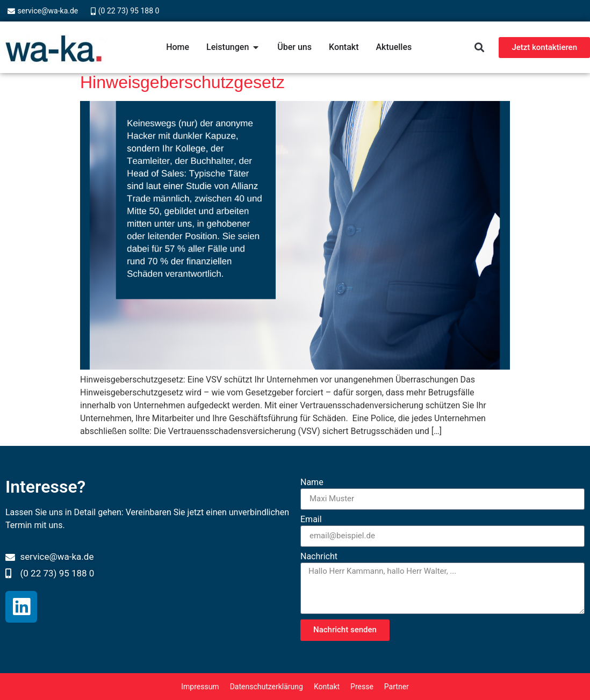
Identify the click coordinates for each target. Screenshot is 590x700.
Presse (362, 687)
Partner (397, 687)
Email (311, 520)
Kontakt (327, 687)
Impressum (200, 687)
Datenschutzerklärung (267, 687)
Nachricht (319, 557)
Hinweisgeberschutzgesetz (182, 82)
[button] (479, 48)
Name (312, 483)
